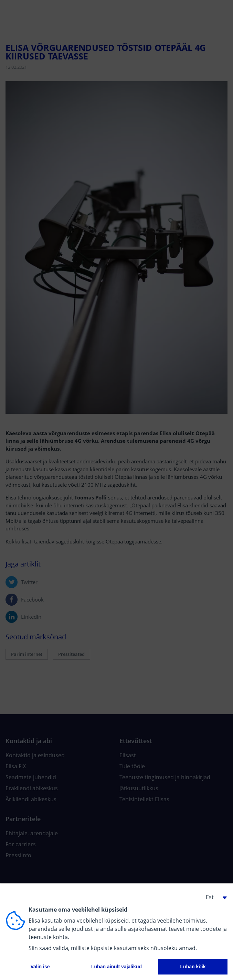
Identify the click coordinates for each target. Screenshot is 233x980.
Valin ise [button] (40, 967)
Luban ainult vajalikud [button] (116, 967)
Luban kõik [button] (193, 967)
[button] (214, 897)
